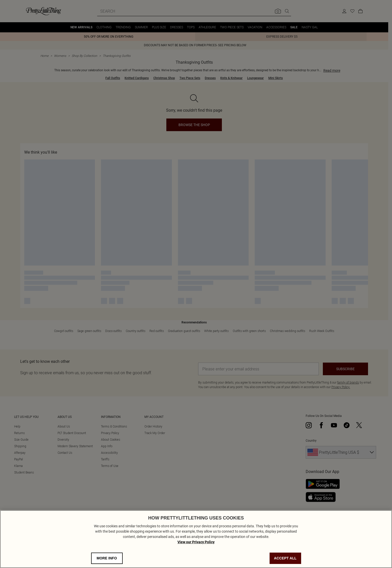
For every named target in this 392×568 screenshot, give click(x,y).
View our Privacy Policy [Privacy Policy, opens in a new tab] (196, 542)
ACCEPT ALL (285, 558)
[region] (196, 539)
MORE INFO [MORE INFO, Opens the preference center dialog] (107, 558)
